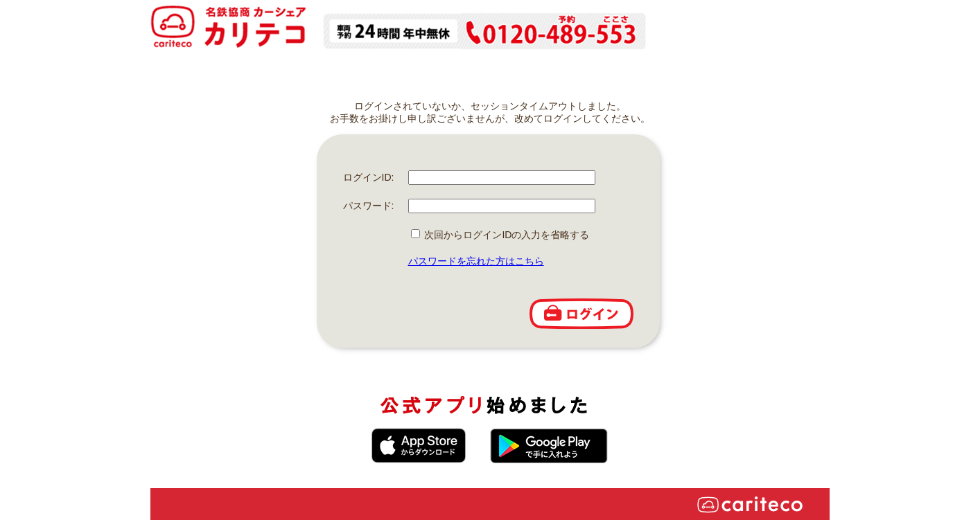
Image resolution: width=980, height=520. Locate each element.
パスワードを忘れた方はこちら (476, 261)
